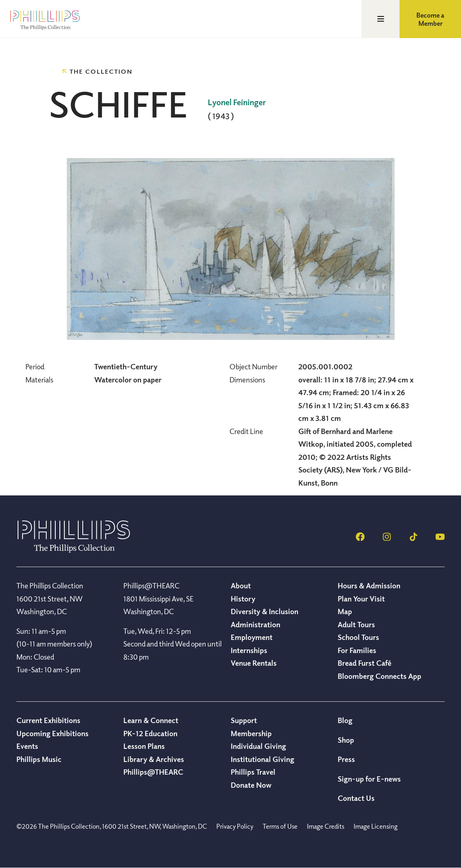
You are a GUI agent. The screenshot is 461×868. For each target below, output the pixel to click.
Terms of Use (280, 826)
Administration (255, 624)
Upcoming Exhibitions (52, 733)
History (243, 599)
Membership (251, 733)
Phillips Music (39, 759)
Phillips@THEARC (153, 772)
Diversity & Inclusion (265, 611)
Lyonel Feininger (237, 102)
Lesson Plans (144, 746)
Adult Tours (356, 624)
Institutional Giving (262, 759)
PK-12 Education (150, 733)
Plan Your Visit (361, 599)
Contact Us (356, 798)
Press (346, 759)
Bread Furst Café (364, 663)
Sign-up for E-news (369, 779)
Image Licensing (376, 826)
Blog (345, 720)
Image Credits (326, 826)
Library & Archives (154, 759)
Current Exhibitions (48, 720)
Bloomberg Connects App (379, 676)
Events (27, 746)
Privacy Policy (235, 826)
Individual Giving (258, 746)
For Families (357, 650)
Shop (346, 740)
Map (345, 611)
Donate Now (251, 785)
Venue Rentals (254, 663)
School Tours (358, 637)
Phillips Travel (253, 772)
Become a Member (430, 19)
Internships (249, 650)
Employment (252, 637)
